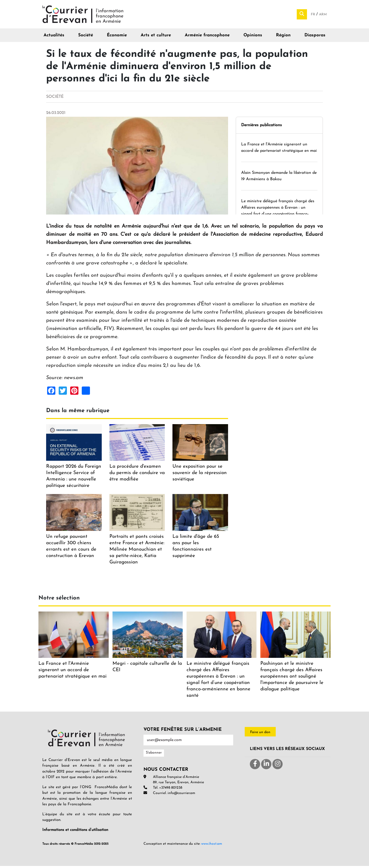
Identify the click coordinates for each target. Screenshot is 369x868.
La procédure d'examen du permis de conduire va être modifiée (137, 475)
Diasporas (315, 37)
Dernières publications (262, 127)
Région (283, 37)
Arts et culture (156, 37)
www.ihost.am (212, 846)
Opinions (253, 37)
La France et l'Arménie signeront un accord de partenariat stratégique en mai (73, 672)
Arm (323, 15)
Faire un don (260, 734)
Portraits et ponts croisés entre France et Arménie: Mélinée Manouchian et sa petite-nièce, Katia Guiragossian (137, 551)
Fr (314, 15)
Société (86, 37)
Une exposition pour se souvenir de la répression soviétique (200, 475)
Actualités (54, 37)
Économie (117, 37)
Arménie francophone (207, 37)
